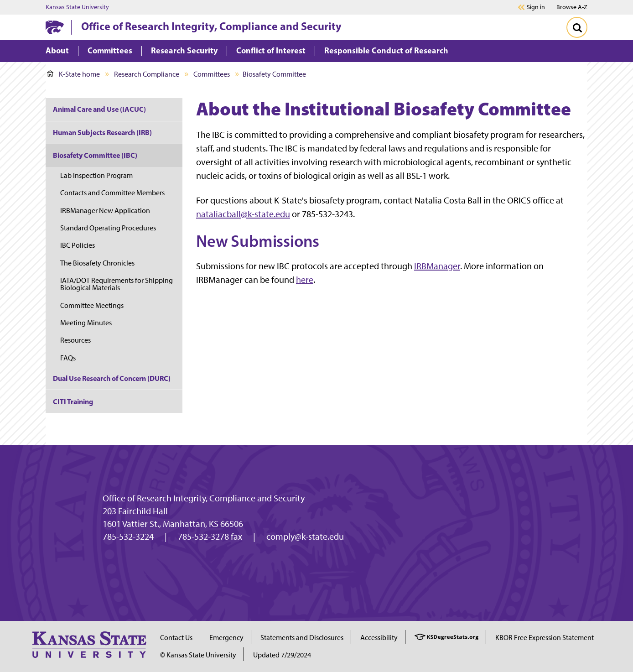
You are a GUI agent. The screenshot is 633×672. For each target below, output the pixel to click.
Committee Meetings (92, 305)
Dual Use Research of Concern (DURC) (112, 378)
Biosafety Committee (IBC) (95, 155)
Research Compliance (147, 74)
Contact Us (176, 638)
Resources (75, 340)
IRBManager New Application (105, 211)
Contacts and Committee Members (112, 193)
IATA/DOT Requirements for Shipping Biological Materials (117, 284)
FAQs (68, 358)
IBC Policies (78, 245)
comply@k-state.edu (305, 537)
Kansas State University (77, 7)
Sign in (536, 7)
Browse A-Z (572, 7)
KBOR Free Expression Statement (545, 638)
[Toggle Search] (577, 27)
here (305, 280)
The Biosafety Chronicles (97, 263)
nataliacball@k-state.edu (243, 214)
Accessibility (379, 638)
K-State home (73, 74)
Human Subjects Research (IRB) (102, 132)
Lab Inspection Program (96, 175)
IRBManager (437, 266)
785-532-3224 (128, 537)
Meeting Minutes (86, 323)
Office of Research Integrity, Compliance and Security (211, 26)
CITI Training (73, 401)
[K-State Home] (55, 27)
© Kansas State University (198, 655)
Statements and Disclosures (302, 638)
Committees (212, 74)
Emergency (226, 638)
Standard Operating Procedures (108, 228)
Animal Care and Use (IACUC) (99, 109)
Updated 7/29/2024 (282, 655)
